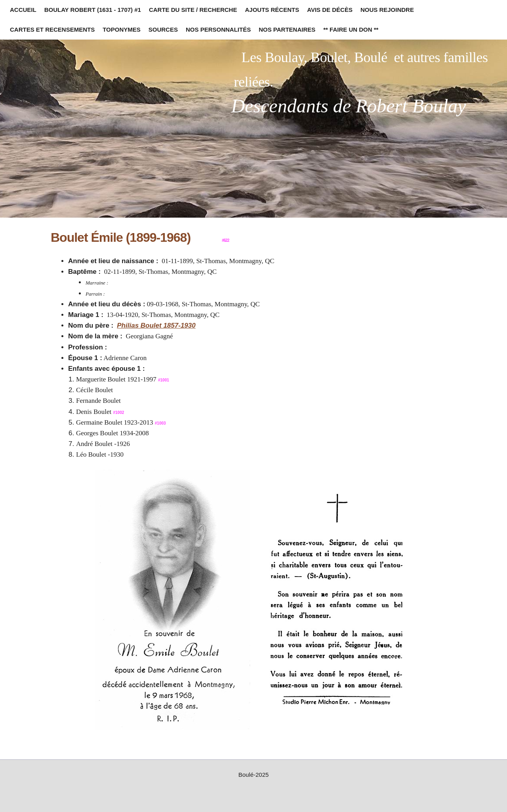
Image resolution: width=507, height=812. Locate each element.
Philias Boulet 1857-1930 (156, 325)
